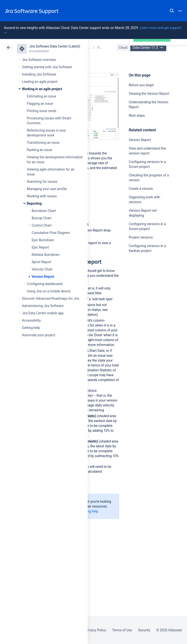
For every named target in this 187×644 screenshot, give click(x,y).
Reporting (34, 203)
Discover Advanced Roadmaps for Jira (51, 298)
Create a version (141, 189)
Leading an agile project (40, 82)
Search (172, 11)
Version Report (43, 277)
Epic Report (40, 247)
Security (144, 630)
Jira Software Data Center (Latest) (55, 46)
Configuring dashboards (45, 284)
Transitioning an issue (43, 143)
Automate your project (39, 335)
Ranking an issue (39, 150)
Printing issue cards (42, 111)
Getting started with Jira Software (47, 67)
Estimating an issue (42, 96)
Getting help (31, 328)
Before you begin (141, 85)
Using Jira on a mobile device (49, 291)
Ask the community (146, 298)
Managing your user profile (47, 189)
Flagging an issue (40, 104)
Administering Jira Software (43, 306)
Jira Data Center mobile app (43, 313)
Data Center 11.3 (149, 48)
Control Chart (42, 225)
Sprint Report (42, 262)
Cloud (123, 48)
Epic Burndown (43, 240)
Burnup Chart (42, 218)
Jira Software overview (39, 60)
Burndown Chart (44, 211)
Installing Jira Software (39, 74)
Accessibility (31, 320)
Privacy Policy (96, 630)
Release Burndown (46, 255)
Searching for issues (42, 182)
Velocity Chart (42, 269)
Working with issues (42, 196)
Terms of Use (122, 630)
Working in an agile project (42, 89)
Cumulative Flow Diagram (51, 233)
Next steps (137, 115)
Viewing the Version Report (149, 94)
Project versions (141, 237)
